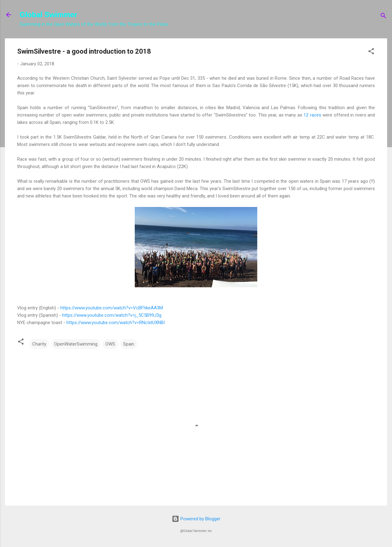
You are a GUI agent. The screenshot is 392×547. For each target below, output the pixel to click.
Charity (39, 344)
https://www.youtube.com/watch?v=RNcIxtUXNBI (116, 323)
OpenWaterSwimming (76, 344)
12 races (312, 115)
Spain (129, 344)
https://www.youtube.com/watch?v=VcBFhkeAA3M (112, 308)
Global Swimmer (48, 15)
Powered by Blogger (196, 519)
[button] (371, 52)
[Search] (383, 17)
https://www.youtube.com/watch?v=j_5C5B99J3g (112, 315)
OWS (110, 344)
